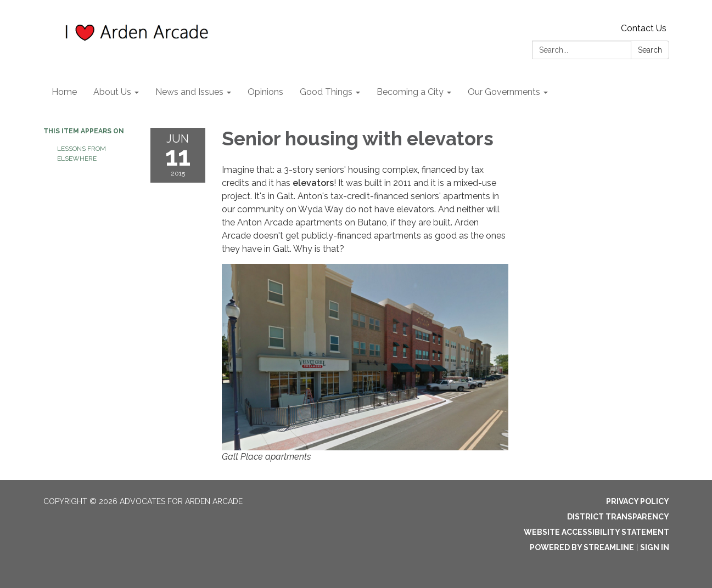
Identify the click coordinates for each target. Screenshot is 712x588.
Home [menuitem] (64, 92)
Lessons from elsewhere (82, 154)
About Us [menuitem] (112, 92)
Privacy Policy (638, 501)
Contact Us (644, 28)
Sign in (655, 547)
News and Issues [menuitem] (189, 92)
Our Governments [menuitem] (504, 92)
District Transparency (618, 517)
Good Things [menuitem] (326, 92)
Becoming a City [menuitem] (410, 92)
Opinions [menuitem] (265, 92)
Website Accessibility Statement (596, 532)
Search (650, 50)
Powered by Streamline (582, 547)
